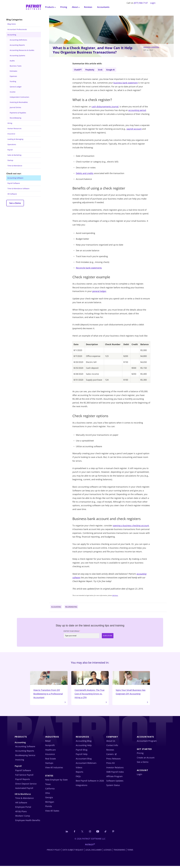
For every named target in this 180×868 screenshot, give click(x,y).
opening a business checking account (131, 526)
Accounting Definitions (18, 40)
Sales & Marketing (14, 155)
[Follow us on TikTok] (107, 833)
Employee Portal (23, 809)
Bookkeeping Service (25, 757)
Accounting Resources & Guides (22, 50)
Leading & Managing (15, 139)
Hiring (10, 123)
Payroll (10, 150)
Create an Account (146, 759)
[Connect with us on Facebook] (73, 833)
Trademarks (119, 852)
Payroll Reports (23, 781)
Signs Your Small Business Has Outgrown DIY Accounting (131, 686)
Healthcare (50, 751)
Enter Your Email (72, 632)
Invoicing (20, 761)
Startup (10, 160)
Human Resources (14, 128)
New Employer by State (56, 781)
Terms (130, 852)
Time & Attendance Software (18, 188)
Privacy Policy (54, 852)
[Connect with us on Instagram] (90, 833)
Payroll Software (14, 183)
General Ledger (16, 87)
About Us (111, 743)
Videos (79, 769)
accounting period (137, 111)
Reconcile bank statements (89, 268)
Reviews (88, 7)
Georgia (49, 799)
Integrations (82, 787)
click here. (115, 596)
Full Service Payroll (24, 777)
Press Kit (110, 765)
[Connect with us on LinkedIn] (65, 833)
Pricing (64, 7)
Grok (102, 70)
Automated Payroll (24, 790)
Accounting (12, 35)
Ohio (48, 795)
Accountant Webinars (86, 765)
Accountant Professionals (17, 29)
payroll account (134, 129)
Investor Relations (115, 769)
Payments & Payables (18, 113)
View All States (52, 813)
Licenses (108, 852)
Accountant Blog (84, 760)
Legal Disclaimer (94, 852)
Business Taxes (16, 66)
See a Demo (15, 203)
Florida (49, 808)
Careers (110, 756)
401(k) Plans (21, 813)
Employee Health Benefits (28, 822)
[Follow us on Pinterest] (115, 833)
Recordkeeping (15, 118)
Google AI (113, 70)
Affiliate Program (114, 778)
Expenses (13, 76)
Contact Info (112, 747)
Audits (12, 61)
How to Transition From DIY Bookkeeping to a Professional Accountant (49, 686)
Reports (79, 774)
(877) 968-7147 (141, 3)
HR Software (12, 194)
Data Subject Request (73, 852)
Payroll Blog (82, 751)
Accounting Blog (84, 743)
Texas (48, 786)
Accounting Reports (17, 45)
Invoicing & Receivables (19, 102)
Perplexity (91, 70)
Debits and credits (85, 174)
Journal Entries (15, 107)
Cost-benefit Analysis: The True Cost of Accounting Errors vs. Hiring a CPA (90, 686)
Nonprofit (50, 747)
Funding (13, 81)
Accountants (103, 7)
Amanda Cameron (151, 47)
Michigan (50, 804)
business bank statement (126, 83)
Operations (12, 144)
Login (153, 3)
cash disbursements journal (105, 107)
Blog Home (12, 24)
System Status (113, 787)
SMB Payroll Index (115, 774)
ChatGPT (78, 70)
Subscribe (108, 636)
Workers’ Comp (23, 818)
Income (13, 92)
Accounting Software (15, 178)
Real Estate (51, 760)
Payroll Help (82, 756)
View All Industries (54, 769)
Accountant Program (147, 743)
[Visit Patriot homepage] (34, 7)
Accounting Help (84, 747)
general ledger (99, 292)
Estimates (13, 71)
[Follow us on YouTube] (98, 833)
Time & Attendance (15, 166)
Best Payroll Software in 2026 (90, 783)
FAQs (78, 778)
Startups (49, 765)
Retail (48, 743)
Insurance (11, 134)
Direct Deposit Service (26, 786)
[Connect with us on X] (82, 833)
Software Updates (115, 783)
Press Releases (113, 760)
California (50, 790)
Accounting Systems (17, 56)
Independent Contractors (19, 97)
